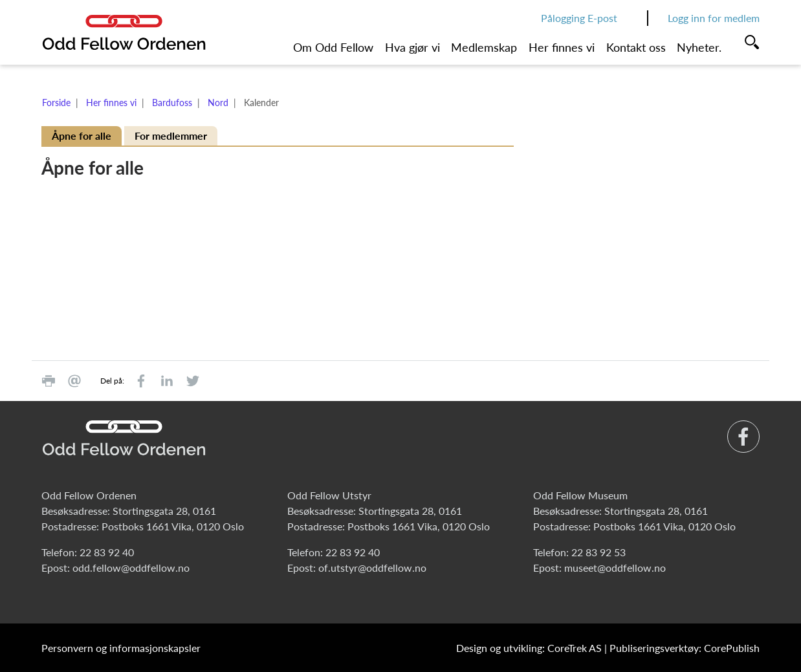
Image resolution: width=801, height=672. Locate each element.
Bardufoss (172, 103)
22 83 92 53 (598, 552)
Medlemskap (484, 47)
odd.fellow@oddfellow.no (131, 568)
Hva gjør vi (412, 47)
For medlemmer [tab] (171, 135)
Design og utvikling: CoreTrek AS (529, 648)
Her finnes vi (562, 47)
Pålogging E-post (579, 18)
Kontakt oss (636, 47)
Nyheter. (699, 47)
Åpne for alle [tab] (82, 135)
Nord (218, 103)
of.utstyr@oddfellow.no (372, 568)
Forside (56, 103)
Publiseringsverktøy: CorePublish (685, 648)
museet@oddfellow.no (615, 568)
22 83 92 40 (107, 552)
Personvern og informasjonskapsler (121, 648)
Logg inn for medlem (714, 18)
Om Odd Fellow (333, 47)
